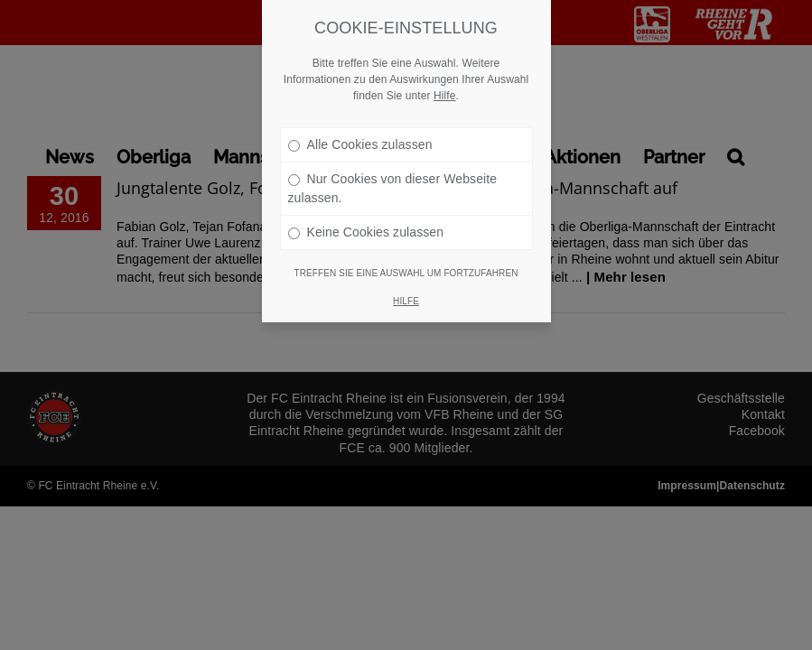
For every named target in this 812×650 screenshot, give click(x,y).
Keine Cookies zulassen (366, 192)
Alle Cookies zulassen (360, 105)
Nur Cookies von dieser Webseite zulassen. (393, 149)
